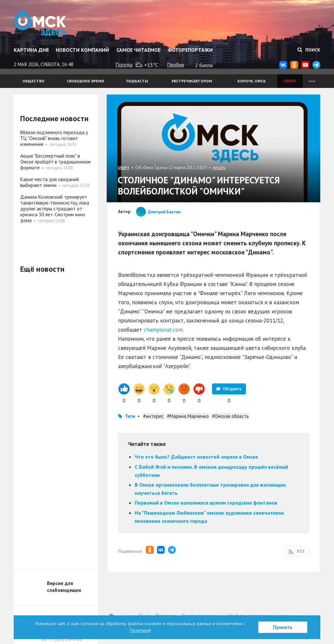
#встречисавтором (192, 81)
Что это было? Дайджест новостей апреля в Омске (196, 457)
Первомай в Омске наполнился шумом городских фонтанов (206, 503)
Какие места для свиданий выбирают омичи (50, 182)
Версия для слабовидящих (64, 587)
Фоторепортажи (190, 50)
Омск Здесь (41, 23)
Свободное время (85, 81)
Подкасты (137, 81)
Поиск (309, 50)
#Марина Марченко (188, 416)
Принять (283, 627)
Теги (130, 416)
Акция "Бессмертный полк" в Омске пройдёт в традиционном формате (55, 162)
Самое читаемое (138, 50)
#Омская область (230, 416)
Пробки (175, 64)
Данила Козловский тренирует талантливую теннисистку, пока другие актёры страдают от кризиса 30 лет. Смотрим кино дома (55, 209)
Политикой (140, 630)
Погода (124, 64)
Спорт (290, 81)
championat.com (163, 330)
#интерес (153, 416)
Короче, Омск (252, 81)
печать (219, 168)
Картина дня (31, 50)
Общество (33, 81)
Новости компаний (82, 50)
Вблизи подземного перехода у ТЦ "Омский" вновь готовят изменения (54, 138)
